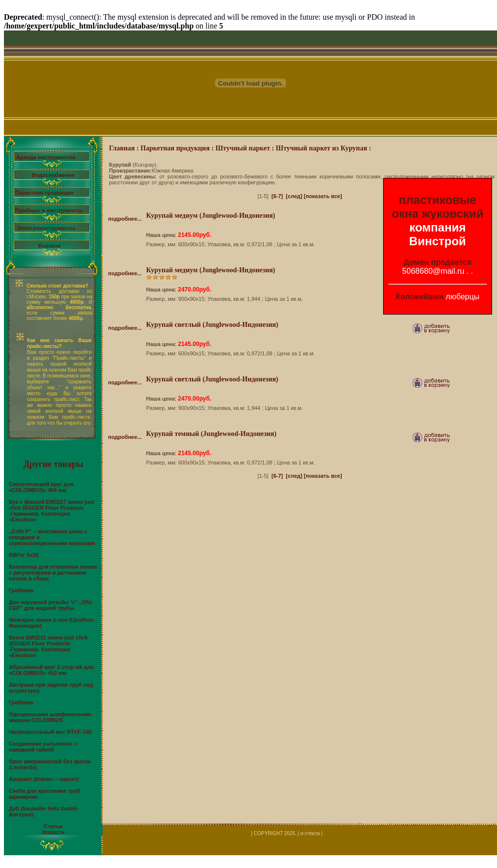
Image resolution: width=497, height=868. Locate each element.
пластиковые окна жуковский (438, 207)
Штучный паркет (243, 148)
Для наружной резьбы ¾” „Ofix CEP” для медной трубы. (51, 605)
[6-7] (277, 196)
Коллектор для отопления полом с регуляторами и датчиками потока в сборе (53, 573)
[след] (294, 196)
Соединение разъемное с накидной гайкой (43, 747)
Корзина (49, 246)
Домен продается (438, 262)
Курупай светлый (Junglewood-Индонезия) (212, 325)
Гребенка (21, 590)
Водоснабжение (53, 175)
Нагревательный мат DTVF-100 (50, 732)
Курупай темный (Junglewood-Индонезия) (211, 434)
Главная (122, 148)
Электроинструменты (46, 228)
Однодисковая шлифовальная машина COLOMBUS (50, 717)
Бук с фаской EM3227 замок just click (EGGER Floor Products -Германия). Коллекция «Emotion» (52, 511)
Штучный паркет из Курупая (322, 148)
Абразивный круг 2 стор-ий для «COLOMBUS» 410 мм (51, 670)
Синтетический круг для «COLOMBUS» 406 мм (41, 487)
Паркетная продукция (44, 193)
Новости (53, 832)
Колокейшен (420, 297)
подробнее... (125, 219)
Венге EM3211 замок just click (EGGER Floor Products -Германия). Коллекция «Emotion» (48, 646)
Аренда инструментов (46, 157)
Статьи (53, 826)
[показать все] (323, 196)
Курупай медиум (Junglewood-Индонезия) (210, 216)
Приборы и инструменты (49, 210)
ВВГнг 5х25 (24, 555)
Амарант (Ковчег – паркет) (44, 779)
